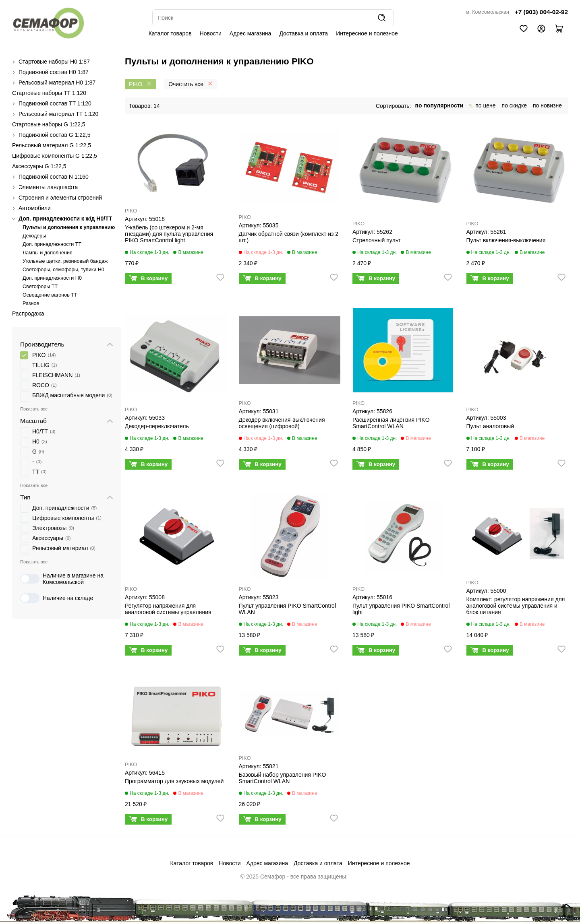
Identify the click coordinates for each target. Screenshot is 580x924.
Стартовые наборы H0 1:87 (54, 62)
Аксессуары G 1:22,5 (39, 166)
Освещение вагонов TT (50, 295)
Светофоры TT (40, 287)
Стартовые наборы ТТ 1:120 (49, 93)
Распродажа (28, 313)
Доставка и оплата (303, 33)
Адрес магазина (251, 33)
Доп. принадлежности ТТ (52, 244)
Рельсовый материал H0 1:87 (57, 82)
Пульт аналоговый (490, 426)
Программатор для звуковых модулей (174, 781)
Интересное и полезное (367, 33)
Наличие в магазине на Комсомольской (62, 579)
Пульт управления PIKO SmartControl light (401, 609)
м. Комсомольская (488, 12)
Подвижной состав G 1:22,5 (55, 135)
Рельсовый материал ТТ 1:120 (58, 114)
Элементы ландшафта (48, 187)
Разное (31, 303)
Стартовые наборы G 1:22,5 (49, 124)
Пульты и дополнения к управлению (69, 227)
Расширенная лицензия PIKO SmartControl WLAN (391, 423)
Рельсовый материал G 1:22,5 (52, 145)
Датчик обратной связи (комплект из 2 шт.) (289, 237)
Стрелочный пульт (376, 240)
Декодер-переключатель (157, 426)
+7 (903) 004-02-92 (541, 12)
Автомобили (35, 208)
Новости (211, 33)
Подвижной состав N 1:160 (54, 177)
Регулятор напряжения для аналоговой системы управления (168, 609)
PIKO (131, 211)
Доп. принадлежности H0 (52, 278)
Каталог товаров (170, 33)
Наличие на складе (57, 598)
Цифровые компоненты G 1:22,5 (55, 156)
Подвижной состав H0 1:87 (54, 72)
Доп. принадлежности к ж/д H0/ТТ (65, 219)
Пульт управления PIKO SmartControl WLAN (288, 609)
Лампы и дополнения (48, 253)
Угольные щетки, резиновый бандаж (65, 261)
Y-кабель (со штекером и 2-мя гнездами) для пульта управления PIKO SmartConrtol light (169, 234)
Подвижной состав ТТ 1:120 (55, 103)
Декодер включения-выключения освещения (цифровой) (282, 423)
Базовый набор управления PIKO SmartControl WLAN (283, 778)
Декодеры (34, 236)
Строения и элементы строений (60, 198)
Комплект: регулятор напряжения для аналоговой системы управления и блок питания (516, 606)
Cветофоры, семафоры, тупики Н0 (63, 270)
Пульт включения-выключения (506, 240)
